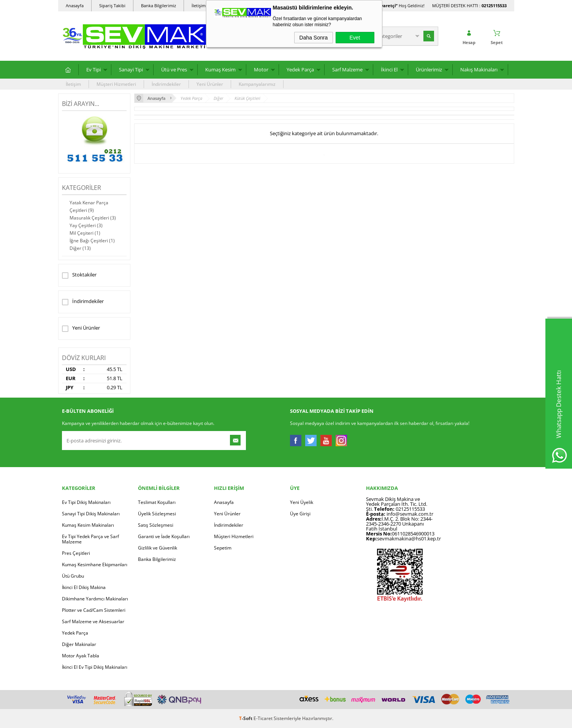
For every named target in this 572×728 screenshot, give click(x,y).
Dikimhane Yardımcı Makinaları (95, 599)
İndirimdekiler (166, 84)
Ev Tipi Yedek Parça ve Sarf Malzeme (90, 539)
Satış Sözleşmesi (156, 525)
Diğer (80, 248)
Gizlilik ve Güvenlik (158, 548)
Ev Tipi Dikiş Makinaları (86, 502)
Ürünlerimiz (429, 69)
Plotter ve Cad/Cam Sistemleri (94, 610)
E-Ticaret (263, 718)
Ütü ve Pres (174, 69)
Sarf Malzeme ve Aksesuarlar (93, 621)
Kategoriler (82, 188)
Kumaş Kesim (220, 69)
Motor (261, 69)
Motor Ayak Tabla (81, 656)
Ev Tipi (93, 69)
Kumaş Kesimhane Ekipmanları (95, 565)
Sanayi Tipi (131, 69)
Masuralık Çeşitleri (93, 218)
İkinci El (389, 69)
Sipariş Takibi (112, 6)
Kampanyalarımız (257, 84)
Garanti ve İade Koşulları (164, 536)
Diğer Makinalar (79, 644)
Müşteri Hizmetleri (116, 84)
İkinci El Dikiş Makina (84, 587)
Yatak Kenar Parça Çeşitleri (89, 206)
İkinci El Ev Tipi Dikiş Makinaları (95, 667)
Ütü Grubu (73, 576)
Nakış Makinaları (479, 69)
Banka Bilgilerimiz (158, 6)
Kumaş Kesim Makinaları (88, 525)
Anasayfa (75, 6)
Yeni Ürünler (210, 84)
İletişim (73, 84)
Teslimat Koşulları (157, 502)
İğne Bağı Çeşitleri (92, 241)
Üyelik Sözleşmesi (157, 514)
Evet (355, 38)
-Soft (246, 718)
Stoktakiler (79, 275)
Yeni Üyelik (302, 502)
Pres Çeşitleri (76, 553)
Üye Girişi (300, 514)
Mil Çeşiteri (85, 233)
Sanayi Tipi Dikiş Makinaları (91, 514)
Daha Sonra (314, 38)
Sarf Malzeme (347, 69)
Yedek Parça (300, 69)
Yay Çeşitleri (86, 225)
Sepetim (223, 548)
